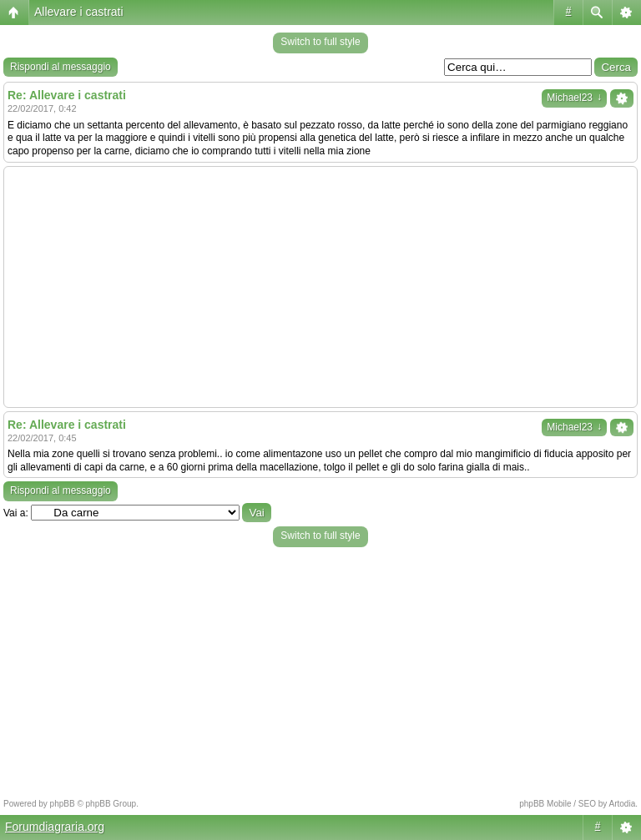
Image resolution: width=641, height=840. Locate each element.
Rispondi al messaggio (61, 67)
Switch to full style (320, 42)
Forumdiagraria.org (55, 827)
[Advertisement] (320, 287)
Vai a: (16, 513)
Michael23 (574, 98)
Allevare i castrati (79, 12)
